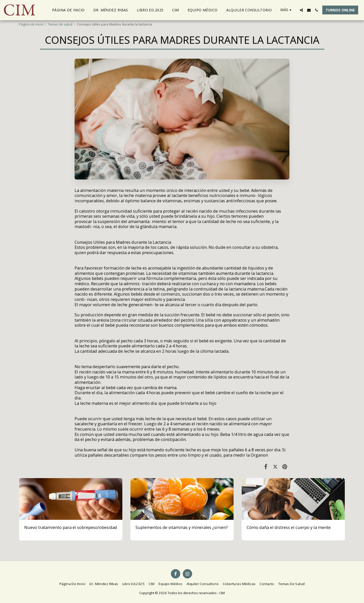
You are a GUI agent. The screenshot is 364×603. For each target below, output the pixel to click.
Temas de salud (60, 24)
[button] (301, 10)
